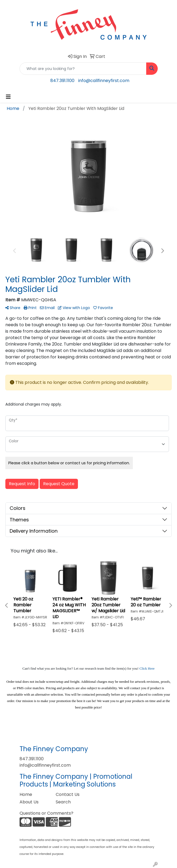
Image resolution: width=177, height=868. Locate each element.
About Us (29, 802)
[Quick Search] (83, 69)
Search (63, 802)
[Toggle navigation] (8, 97)
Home (26, 794)
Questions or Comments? (46, 813)
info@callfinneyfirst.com (104, 81)
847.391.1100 (62, 81)
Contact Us (68, 794)
